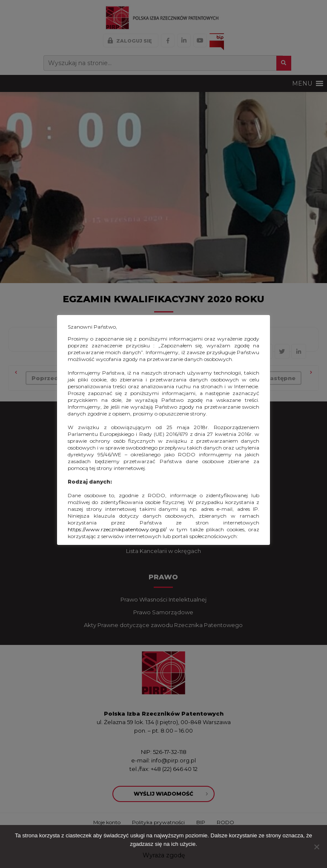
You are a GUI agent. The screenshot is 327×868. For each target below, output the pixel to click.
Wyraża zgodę (164, 855)
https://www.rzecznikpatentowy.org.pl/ (117, 529)
